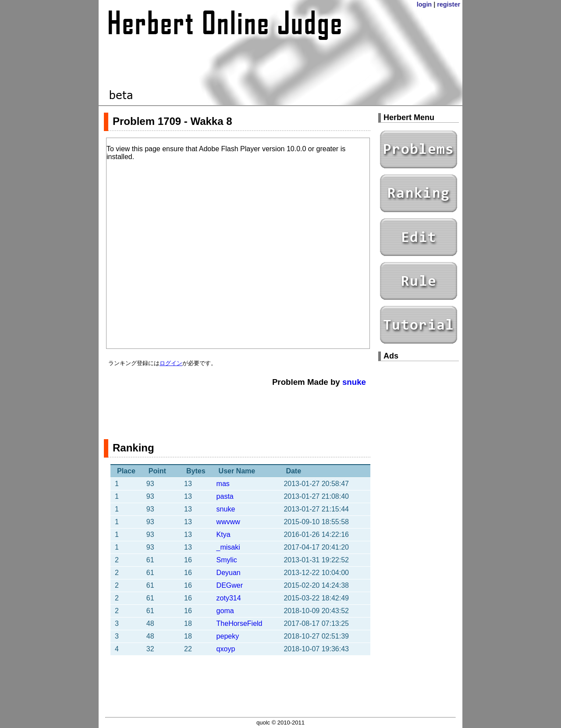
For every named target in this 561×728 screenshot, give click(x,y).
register (449, 4)
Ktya (224, 534)
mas (223, 484)
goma (225, 611)
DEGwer (230, 585)
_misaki (228, 547)
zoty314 (229, 598)
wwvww (228, 522)
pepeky (228, 636)
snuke (354, 382)
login (424, 4)
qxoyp (226, 649)
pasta (225, 496)
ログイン (171, 363)
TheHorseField (240, 623)
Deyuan (229, 573)
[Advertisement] (237, 408)
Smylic (227, 560)
